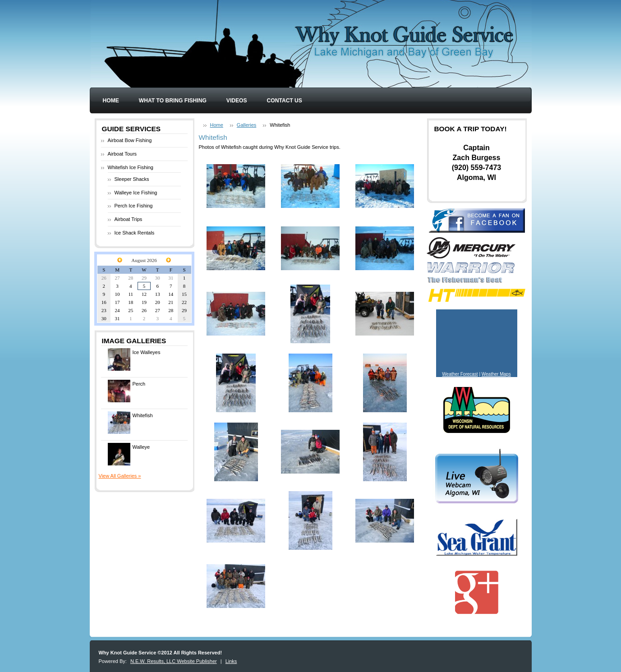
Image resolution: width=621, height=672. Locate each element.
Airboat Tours (122, 154)
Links (231, 661)
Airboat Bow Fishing (130, 140)
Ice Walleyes (134, 359)
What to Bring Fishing (173, 101)
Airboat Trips (129, 219)
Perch (127, 391)
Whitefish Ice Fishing (131, 167)
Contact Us (285, 101)
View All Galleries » (120, 476)
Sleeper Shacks (132, 179)
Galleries (246, 125)
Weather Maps (496, 374)
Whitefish (130, 423)
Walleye (129, 454)
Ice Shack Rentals (135, 233)
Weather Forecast (460, 374)
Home (111, 101)
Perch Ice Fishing (134, 206)
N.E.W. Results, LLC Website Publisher (174, 661)
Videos (237, 101)
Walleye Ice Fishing (136, 193)
